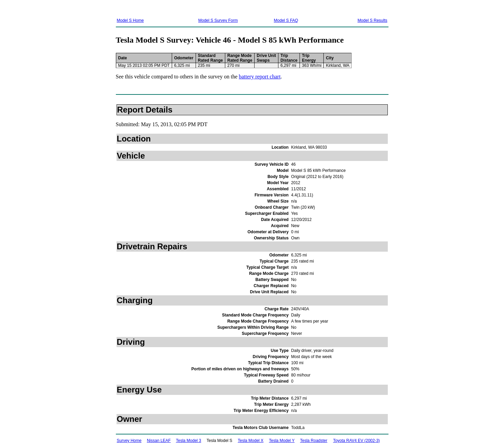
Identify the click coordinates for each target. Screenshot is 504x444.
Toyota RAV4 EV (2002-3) (356, 441)
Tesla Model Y (282, 441)
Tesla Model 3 (188, 441)
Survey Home (129, 441)
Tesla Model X (251, 441)
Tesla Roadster (314, 441)
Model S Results (372, 20)
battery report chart (260, 77)
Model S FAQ (286, 20)
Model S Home (130, 20)
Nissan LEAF (159, 441)
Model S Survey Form (218, 20)
